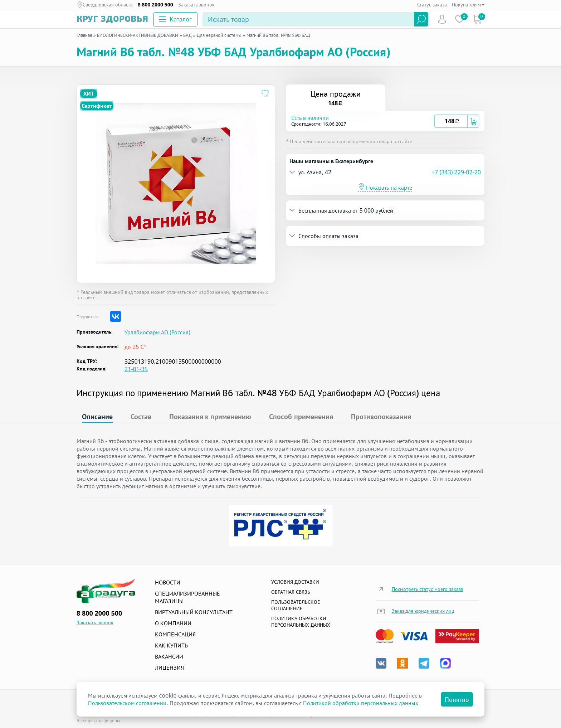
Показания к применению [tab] (210, 416)
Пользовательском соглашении (127, 703)
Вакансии (169, 656)
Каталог (175, 19)
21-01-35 (136, 369)
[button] (363, 121)
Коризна (477, 19)
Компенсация (175, 634)
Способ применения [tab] (301, 416)
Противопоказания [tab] (381, 416)
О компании (173, 623)
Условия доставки (295, 582)
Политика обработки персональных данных (301, 622)
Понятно (457, 699)
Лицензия (169, 668)
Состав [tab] (141, 416)
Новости (168, 582)
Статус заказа (432, 4)
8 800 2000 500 (155, 5)
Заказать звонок (197, 5)
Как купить (171, 645)
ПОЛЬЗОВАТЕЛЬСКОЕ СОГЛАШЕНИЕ (296, 605)
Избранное (460, 19)
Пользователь (442, 19)
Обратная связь (291, 592)
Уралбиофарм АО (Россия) (157, 332)
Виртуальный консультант (194, 612)
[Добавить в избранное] (265, 94)
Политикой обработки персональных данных (361, 703)
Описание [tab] (97, 416)
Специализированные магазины (187, 597)
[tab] (385, 121)
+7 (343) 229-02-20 (456, 172)
